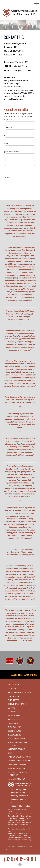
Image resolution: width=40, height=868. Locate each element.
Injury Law (12, 689)
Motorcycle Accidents (17, 739)
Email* (6, 144)
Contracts (12, 708)
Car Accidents (13, 723)
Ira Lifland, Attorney (16, 779)
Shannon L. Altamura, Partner (20, 761)
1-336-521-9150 (24, 806)
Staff (10, 753)
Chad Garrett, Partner (17, 764)
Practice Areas (14, 685)
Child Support (13, 700)
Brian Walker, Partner (17, 768)
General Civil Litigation (17, 704)
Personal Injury (14, 715)
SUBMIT (8, 178)
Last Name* (8, 128)
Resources (12, 712)
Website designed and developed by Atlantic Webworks (20, 846)
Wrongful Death (14, 719)
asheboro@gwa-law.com (19, 795)
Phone (6, 136)
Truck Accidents (14, 735)
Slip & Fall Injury (15, 727)
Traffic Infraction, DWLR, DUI (19, 692)
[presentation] (20, 172)
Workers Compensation (17, 749)
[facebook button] (20, 864)
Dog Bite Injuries (15, 731)
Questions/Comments (11, 152)
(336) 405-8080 (20, 859)
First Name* (8, 120)
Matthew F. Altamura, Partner (20, 757)
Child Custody (13, 696)
